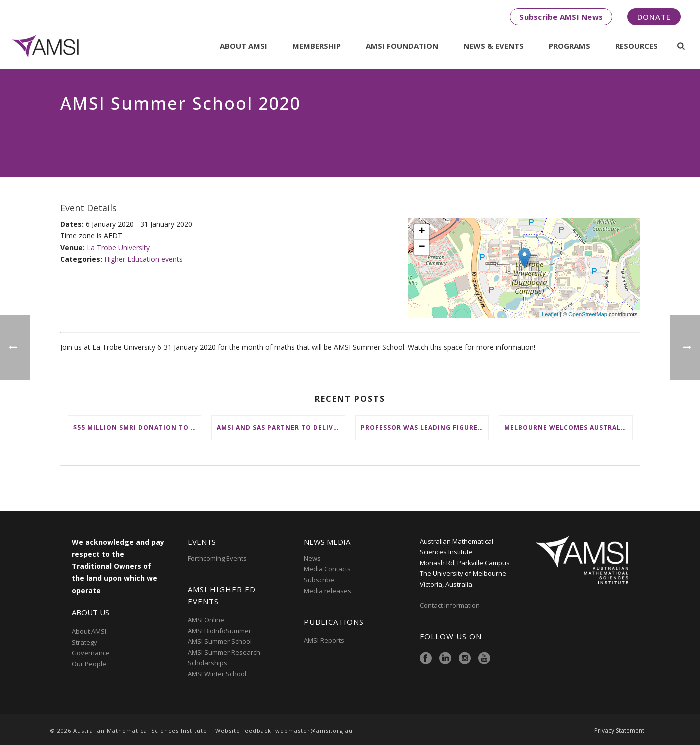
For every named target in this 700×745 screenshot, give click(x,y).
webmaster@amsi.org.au (314, 731)
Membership (316, 46)
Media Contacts (327, 569)
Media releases (327, 591)
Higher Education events (143, 259)
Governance (91, 653)
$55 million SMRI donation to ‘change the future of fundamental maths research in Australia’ (137, 427)
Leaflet (550, 314)
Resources (637, 46)
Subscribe (319, 580)
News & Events (494, 46)
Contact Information (451, 605)
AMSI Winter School (217, 674)
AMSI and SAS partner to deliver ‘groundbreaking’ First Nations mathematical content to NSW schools (281, 427)
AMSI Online (206, 620)
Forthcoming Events (217, 558)
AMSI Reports (324, 640)
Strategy (84, 642)
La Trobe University (118, 248)
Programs (570, 46)
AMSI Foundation (402, 46)
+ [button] (422, 232)
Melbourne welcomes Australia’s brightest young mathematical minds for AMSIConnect (568, 427)
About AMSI (243, 46)
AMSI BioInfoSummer (219, 631)
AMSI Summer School (220, 641)
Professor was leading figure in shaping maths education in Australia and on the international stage (425, 427)
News (312, 558)
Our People (89, 664)
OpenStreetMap (588, 314)
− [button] (422, 247)
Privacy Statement (619, 731)
